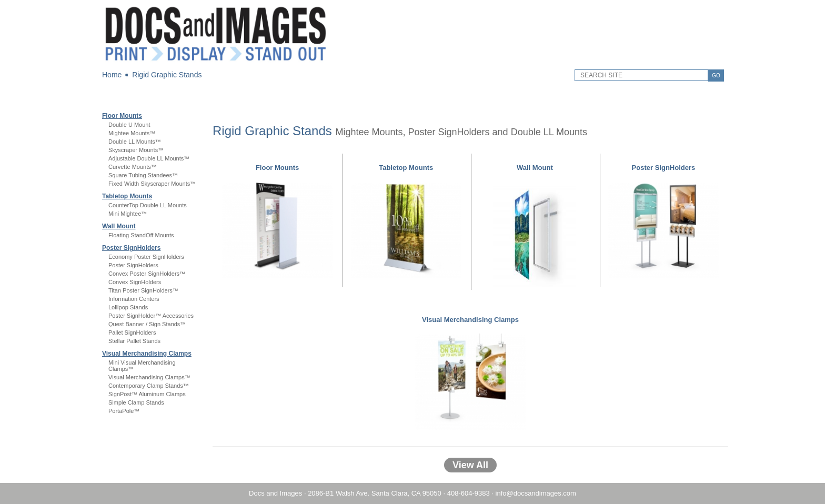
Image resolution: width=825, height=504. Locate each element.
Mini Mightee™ (128, 214)
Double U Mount (129, 125)
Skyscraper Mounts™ (136, 150)
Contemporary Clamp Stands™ (149, 386)
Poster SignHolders (131, 248)
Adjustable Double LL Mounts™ (149, 158)
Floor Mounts (122, 116)
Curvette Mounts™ (133, 167)
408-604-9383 (469, 493)
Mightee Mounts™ (132, 133)
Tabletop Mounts (127, 196)
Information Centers (134, 299)
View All (470, 465)
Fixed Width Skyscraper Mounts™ (152, 184)
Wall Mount (119, 226)
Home (112, 75)
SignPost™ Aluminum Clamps (147, 394)
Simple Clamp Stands (136, 402)
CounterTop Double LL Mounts (148, 205)
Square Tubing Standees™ (143, 175)
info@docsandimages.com (536, 493)
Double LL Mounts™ (135, 142)
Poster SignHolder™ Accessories (151, 316)
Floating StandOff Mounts (141, 235)
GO (716, 75)
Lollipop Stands (128, 307)
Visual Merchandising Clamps (147, 354)
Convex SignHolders (135, 282)
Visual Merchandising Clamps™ (149, 377)
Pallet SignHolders (132, 332)
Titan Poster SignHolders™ (143, 290)
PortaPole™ (124, 411)
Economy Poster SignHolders (146, 257)
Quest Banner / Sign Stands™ (147, 324)
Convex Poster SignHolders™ (147, 274)
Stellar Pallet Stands (134, 341)
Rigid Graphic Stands (167, 75)
